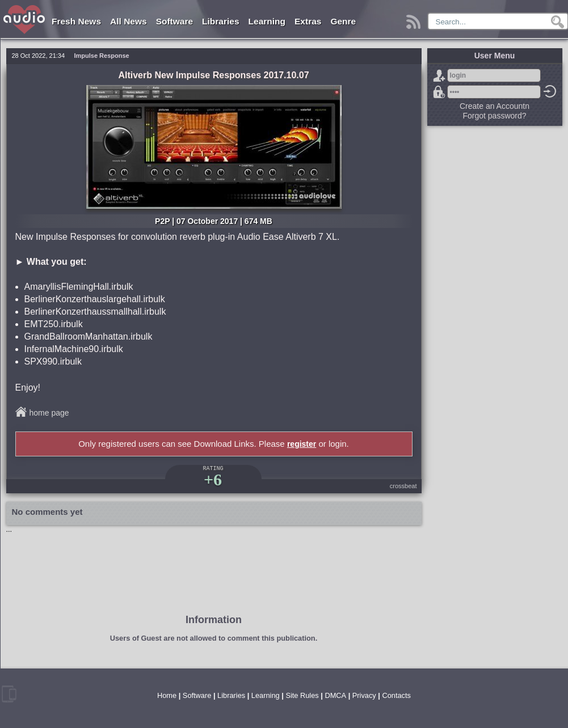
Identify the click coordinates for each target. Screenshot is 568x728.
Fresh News (76, 21)
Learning (267, 21)
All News (129, 21)
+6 (213, 479)
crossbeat (403, 486)
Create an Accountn (495, 106)
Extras (308, 21)
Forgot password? (439, 92)
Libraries (220, 21)
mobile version (9, 694)
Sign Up (439, 75)
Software (174, 21)
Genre (343, 21)
